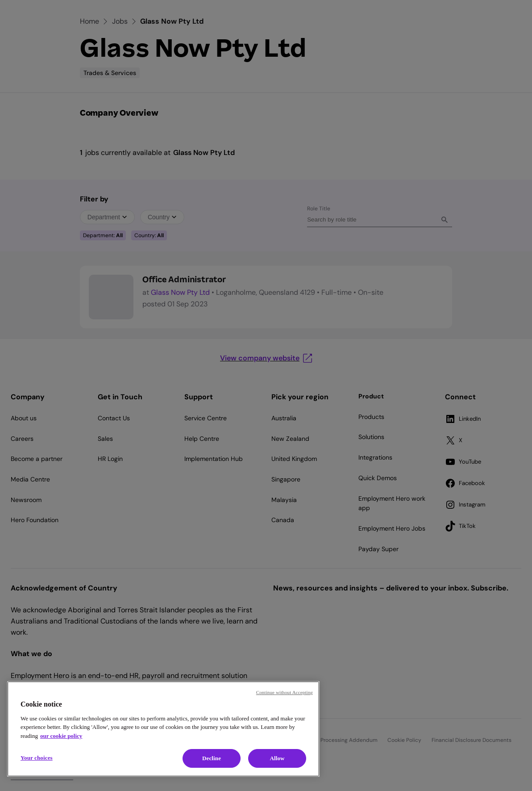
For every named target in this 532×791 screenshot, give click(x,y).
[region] (163, 729)
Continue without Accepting (285, 692)
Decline (212, 758)
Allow (277, 758)
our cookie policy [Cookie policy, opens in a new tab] (61, 736)
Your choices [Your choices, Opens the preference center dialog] (37, 758)
